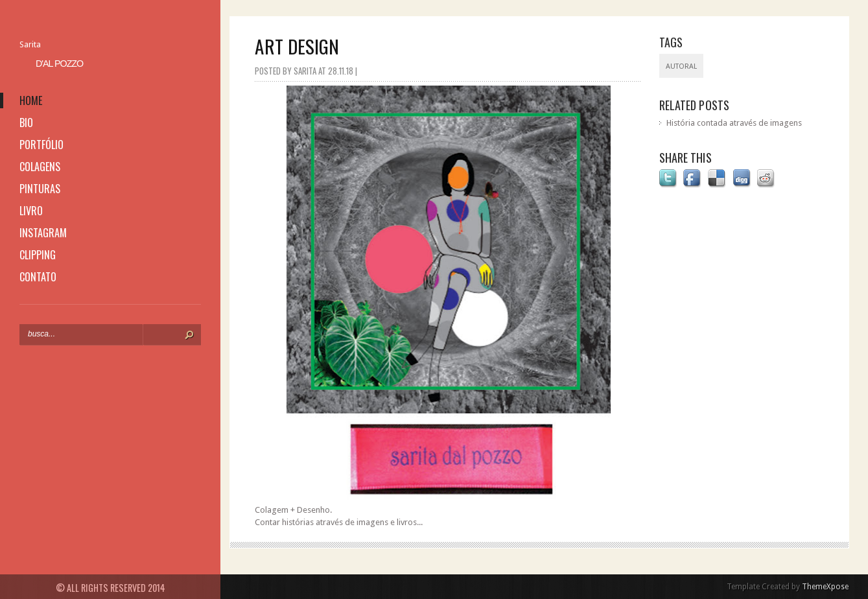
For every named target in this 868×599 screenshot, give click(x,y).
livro (31, 211)
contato (38, 277)
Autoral (681, 66)
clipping (38, 255)
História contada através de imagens (734, 123)
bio (26, 123)
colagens (40, 167)
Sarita (30, 44)
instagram (43, 233)
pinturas (40, 189)
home (31, 100)
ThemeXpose (825, 587)
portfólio (41, 145)
